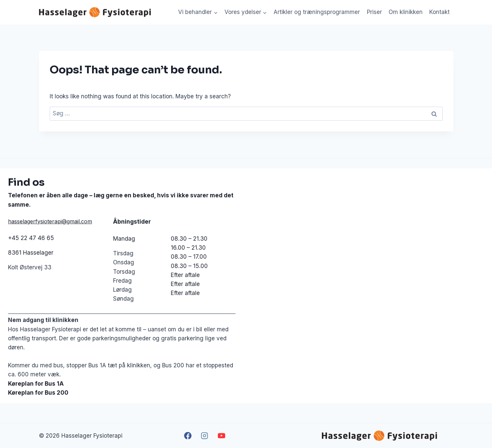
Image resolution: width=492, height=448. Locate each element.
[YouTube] (221, 436)
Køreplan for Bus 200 (38, 393)
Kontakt (439, 12)
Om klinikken (406, 12)
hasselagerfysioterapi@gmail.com (50, 221)
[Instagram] (204, 436)
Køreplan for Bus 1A (36, 384)
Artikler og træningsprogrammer (317, 12)
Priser (374, 12)
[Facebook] (188, 436)
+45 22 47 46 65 (31, 238)
